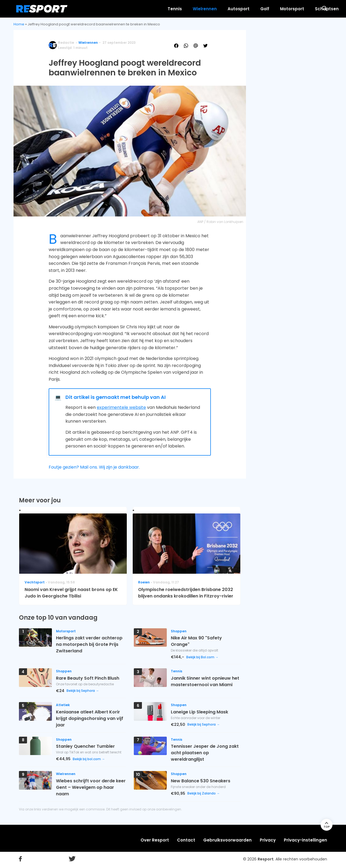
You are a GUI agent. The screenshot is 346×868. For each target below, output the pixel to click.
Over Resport (155, 840)
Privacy (268, 840)
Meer (301, 9)
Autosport (184, 9)
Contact (186, 840)
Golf (211, 9)
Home (19, 24)
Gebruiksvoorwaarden (227, 840)
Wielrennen (151, 9)
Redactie (66, 43)
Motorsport (238, 9)
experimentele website (121, 407)
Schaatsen (273, 9)
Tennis (121, 9)
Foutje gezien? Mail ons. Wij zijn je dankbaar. (94, 467)
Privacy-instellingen (305, 840)
